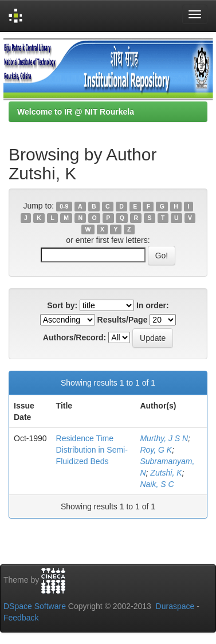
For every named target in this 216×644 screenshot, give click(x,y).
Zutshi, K (166, 473)
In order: (153, 305)
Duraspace (175, 606)
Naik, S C (157, 484)
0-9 (64, 206)
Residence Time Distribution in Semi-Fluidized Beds (92, 450)
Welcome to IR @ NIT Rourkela (76, 112)
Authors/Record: (74, 337)
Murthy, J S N (164, 438)
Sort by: (62, 305)
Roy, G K (156, 450)
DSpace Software (35, 606)
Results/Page (123, 320)
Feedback (21, 618)
